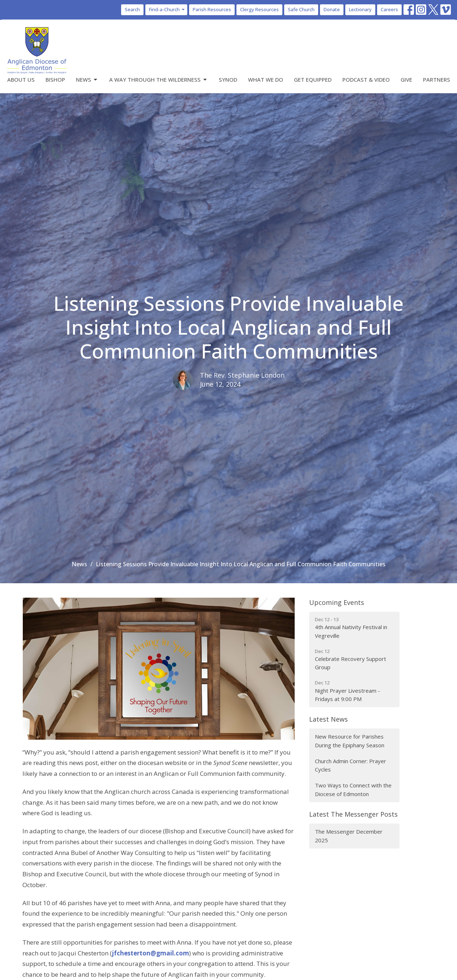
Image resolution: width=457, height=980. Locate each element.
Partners (437, 79)
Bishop (55, 79)
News (87, 80)
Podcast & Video (366, 79)
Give (406, 79)
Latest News (328, 719)
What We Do (266, 79)
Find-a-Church (167, 9)
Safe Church (301, 9)
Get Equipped (313, 79)
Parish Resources (212, 9)
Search (132, 9)
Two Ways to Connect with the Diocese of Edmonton (353, 789)
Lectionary (360, 9)
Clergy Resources (259, 9)
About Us (21, 79)
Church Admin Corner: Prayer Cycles (351, 765)
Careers (389, 9)
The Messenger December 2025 (349, 836)
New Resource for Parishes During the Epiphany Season (350, 741)
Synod (228, 79)
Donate (332, 9)
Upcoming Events (337, 602)
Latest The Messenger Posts (353, 814)
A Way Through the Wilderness (159, 80)
